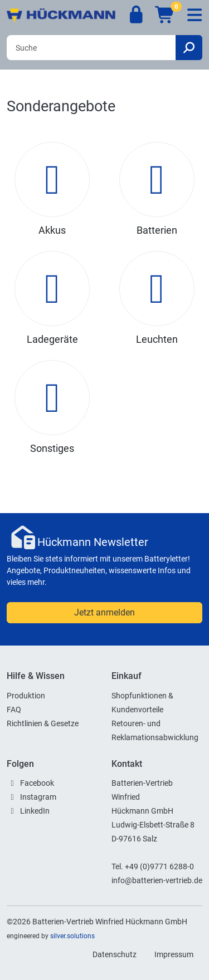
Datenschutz (115, 954)
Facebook (37, 783)
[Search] (91, 48)
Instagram (38, 797)
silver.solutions (72, 936)
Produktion (26, 696)
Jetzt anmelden (104, 612)
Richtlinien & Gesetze (43, 723)
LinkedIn (35, 811)
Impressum (174, 954)
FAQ (14, 710)
